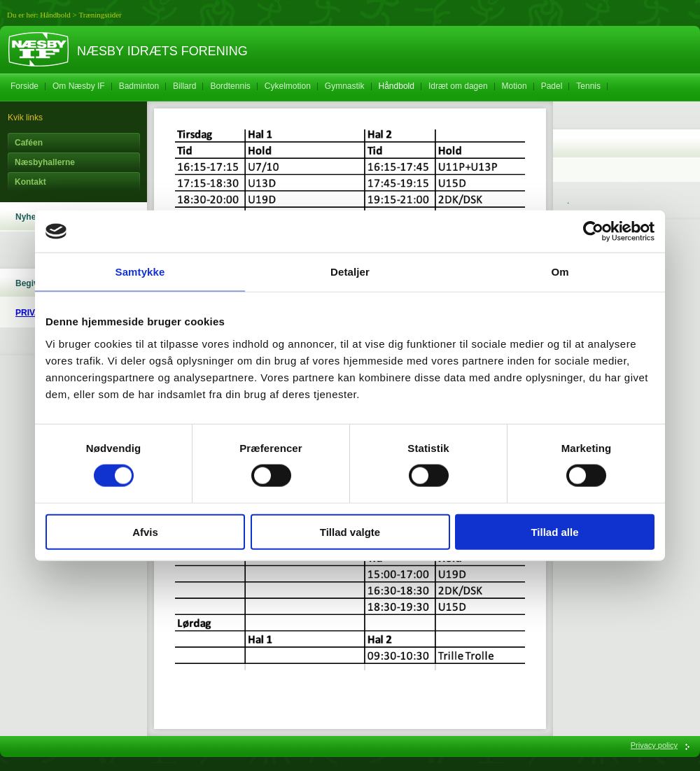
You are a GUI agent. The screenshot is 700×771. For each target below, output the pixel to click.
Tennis (588, 86)
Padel (552, 86)
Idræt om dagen (458, 86)
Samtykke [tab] (140, 272)
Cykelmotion (288, 86)
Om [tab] (560, 272)
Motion (514, 86)
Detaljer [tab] (350, 272)
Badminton (139, 86)
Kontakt (30, 182)
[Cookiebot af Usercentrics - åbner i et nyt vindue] (593, 232)
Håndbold (55, 15)
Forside (24, 86)
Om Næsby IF (79, 86)
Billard (184, 86)
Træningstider (100, 15)
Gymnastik (345, 86)
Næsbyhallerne (45, 162)
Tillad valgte (350, 531)
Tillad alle (554, 531)
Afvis (145, 531)
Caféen (29, 143)
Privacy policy (654, 745)
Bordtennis (230, 86)
